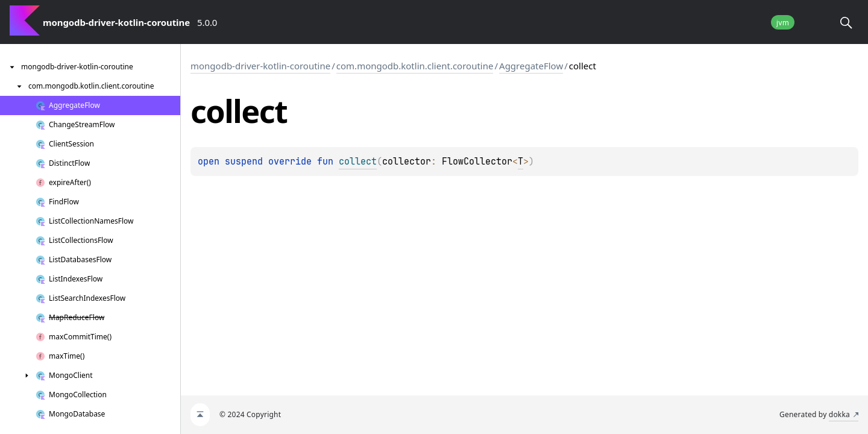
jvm (783, 23)
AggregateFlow (531, 66)
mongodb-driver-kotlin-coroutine (260, 66)
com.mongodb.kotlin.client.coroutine (415, 66)
